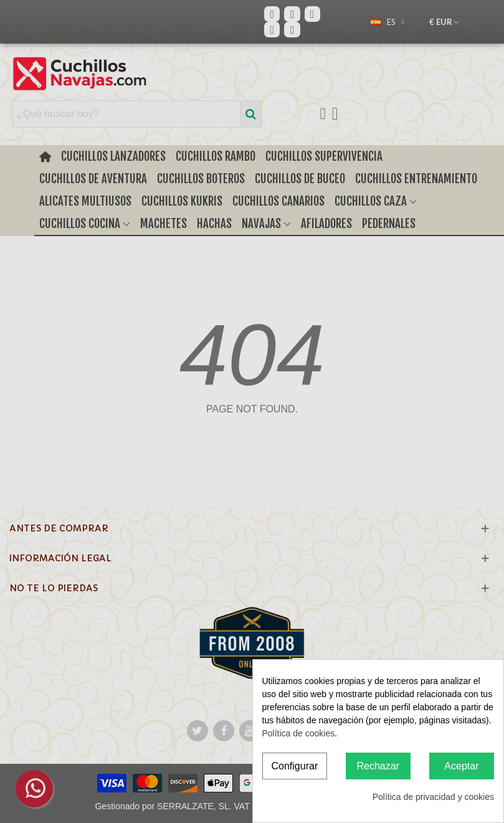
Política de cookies (299, 733)
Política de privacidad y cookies (433, 797)
